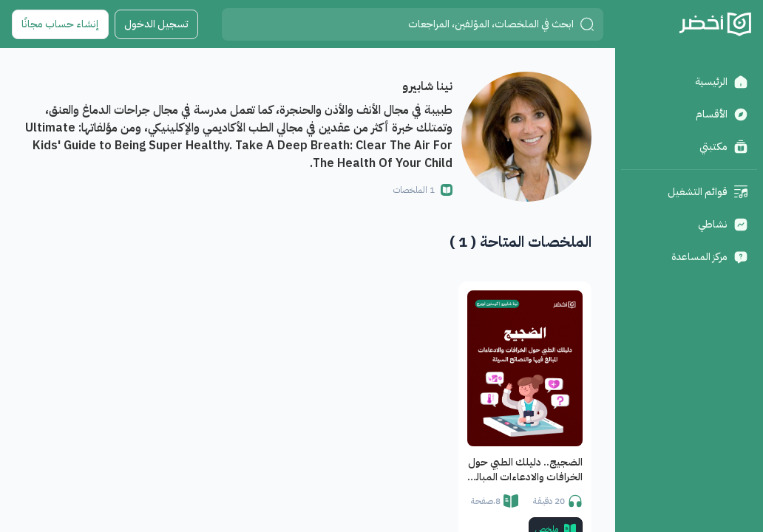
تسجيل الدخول (156, 24)
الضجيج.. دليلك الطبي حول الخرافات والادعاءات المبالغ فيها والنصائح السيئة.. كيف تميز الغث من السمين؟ (525, 470)
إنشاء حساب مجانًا (60, 24)
